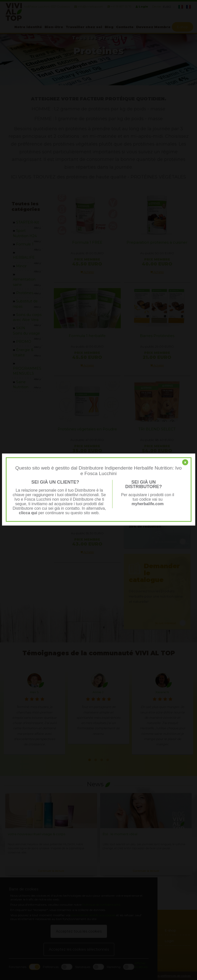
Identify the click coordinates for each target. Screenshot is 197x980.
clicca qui (28, 513)
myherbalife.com (148, 504)
